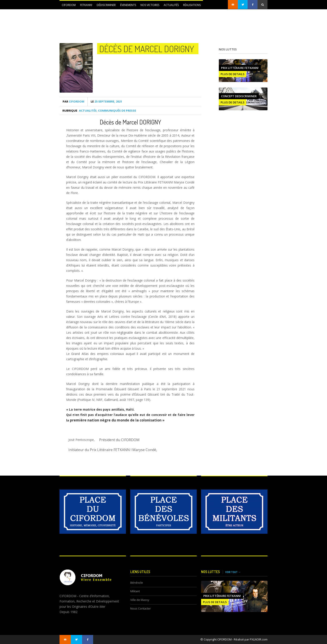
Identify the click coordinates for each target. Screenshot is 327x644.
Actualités (171, 5)
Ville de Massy (140, 600)
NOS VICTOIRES (150, 5)
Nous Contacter (141, 609)
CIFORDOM (69, 5)
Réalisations (192, 5)
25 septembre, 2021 (106, 102)
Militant (135, 591)
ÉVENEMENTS (128, 5)
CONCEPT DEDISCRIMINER (239, 96)
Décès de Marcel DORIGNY (147, 49)
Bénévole (137, 583)
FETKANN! (86, 5)
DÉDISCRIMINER (106, 5)
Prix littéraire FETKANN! (240, 68)
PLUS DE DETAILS (233, 74)
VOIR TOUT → (233, 572)
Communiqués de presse (117, 111)
